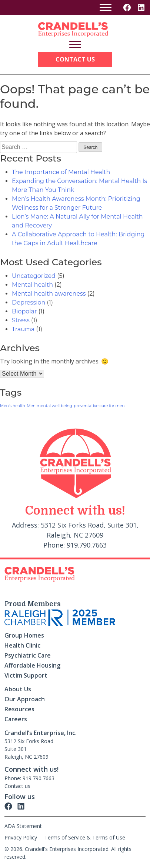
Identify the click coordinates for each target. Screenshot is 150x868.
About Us (18, 689)
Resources (19, 709)
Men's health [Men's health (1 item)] (13, 406)
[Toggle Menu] (106, 7)
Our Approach (25, 699)
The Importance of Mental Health (61, 172)
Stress (21, 320)
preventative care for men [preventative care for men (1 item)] (99, 406)
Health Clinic (22, 645)
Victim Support (26, 675)
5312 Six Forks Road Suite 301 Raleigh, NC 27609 (29, 749)
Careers (16, 719)
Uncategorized (34, 276)
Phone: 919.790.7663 (29, 778)
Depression (29, 302)
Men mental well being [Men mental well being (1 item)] (49, 406)
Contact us (17, 786)
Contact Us (75, 59)
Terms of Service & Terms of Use (85, 837)
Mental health (32, 285)
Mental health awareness (49, 294)
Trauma (23, 329)
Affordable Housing (32, 665)
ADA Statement (23, 826)
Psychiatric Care (28, 655)
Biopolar (24, 311)
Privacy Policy (21, 837)
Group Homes (24, 635)
